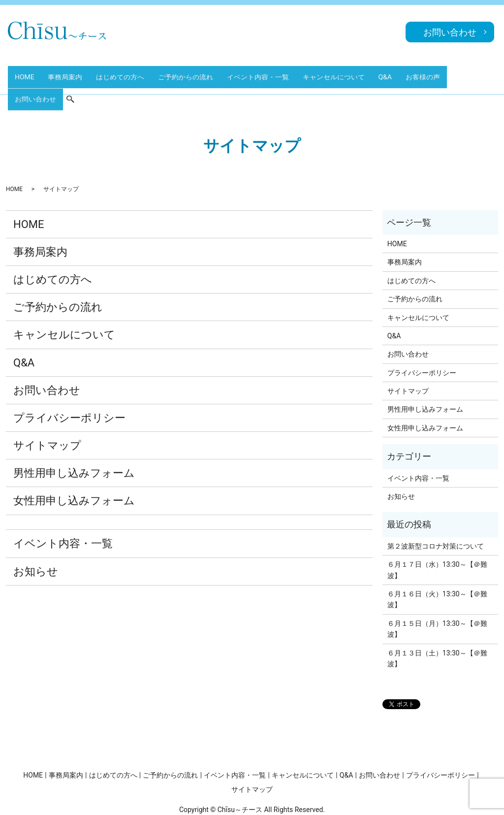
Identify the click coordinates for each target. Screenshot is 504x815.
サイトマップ (47, 411)
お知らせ (36, 537)
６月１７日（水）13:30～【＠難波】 (437, 535)
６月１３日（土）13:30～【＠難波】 (437, 624)
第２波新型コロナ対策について (436, 512)
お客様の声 (405, 73)
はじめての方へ (115, 73)
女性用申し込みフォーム (74, 467)
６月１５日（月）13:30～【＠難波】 (437, 594)
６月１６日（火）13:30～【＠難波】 (437, 565)
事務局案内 (63, 73)
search (491, 73)
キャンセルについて (321, 73)
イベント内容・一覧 (248, 73)
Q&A (369, 73)
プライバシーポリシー (69, 383)
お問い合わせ (453, 73)
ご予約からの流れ (178, 73)
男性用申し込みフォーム (74, 439)
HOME (25, 73)
